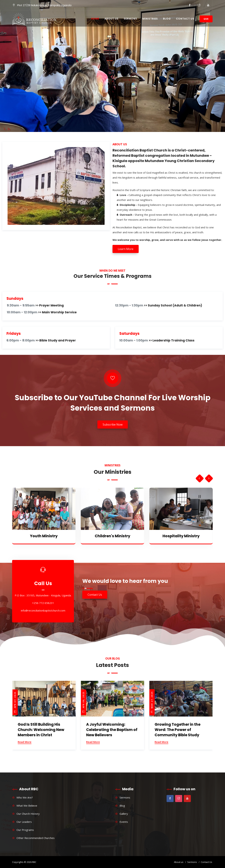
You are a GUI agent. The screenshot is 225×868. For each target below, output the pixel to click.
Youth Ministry (44, 536)
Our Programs (25, 830)
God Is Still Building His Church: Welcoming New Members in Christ (41, 730)
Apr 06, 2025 (83, 702)
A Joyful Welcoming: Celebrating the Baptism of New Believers (112, 730)
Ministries (150, 19)
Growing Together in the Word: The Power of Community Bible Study (178, 730)
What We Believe (27, 806)
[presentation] (199, 478)
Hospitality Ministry (181, 536)
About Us (111, 19)
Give (206, 19)
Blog (167, 19)
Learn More (126, 249)
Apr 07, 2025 (15, 702)
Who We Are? (25, 797)
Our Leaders (24, 822)
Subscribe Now (113, 425)
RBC (34, 862)
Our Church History (28, 814)
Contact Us (185, 19)
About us (179, 862)
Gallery (124, 814)
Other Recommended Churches (36, 838)
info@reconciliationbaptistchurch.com (43, 611)
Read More (25, 742)
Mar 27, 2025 (152, 702)
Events (124, 822)
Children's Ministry (112, 536)
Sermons (130, 19)
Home (95, 19)
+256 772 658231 (43, 603)
